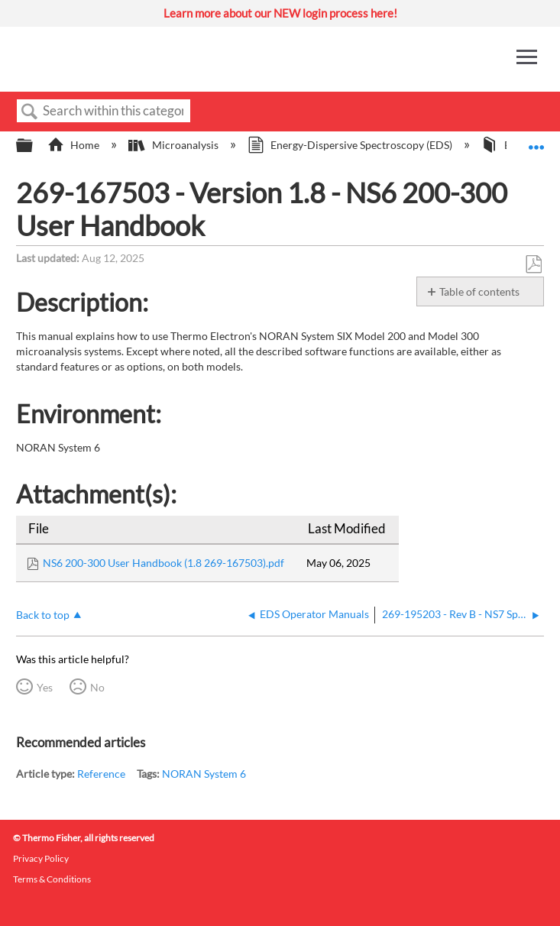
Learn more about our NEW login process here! (280, 13)
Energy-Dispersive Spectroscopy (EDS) (351, 145)
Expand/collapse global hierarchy (34, 146)
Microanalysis (174, 145)
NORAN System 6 (204, 774)
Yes (45, 687)
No (97, 687)
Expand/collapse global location (536, 141)
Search (30, 112)
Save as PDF (533, 265)
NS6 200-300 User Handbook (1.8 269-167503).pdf (163, 563)
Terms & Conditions (52, 879)
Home (74, 145)
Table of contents (479, 291)
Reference (101, 774)
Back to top (43, 615)
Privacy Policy (41, 858)
